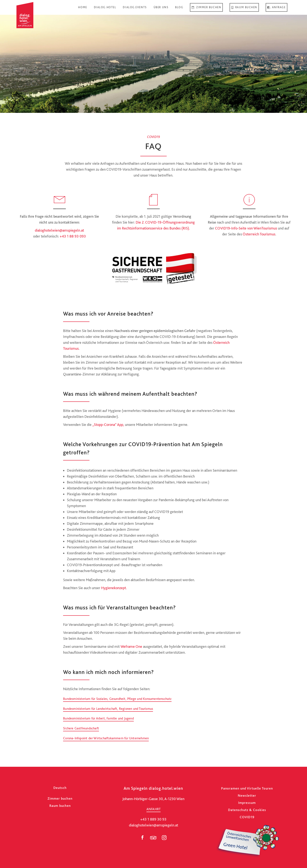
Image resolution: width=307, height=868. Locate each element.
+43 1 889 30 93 (153, 819)
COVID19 (247, 817)
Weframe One (131, 646)
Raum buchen (60, 806)
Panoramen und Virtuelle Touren (247, 788)
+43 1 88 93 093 (73, 236)
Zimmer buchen (60, 798)
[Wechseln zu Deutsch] (60, 788)
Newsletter (247, 796)
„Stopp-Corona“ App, (108, 425)
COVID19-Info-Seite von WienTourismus (246, 228)
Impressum (247, 803)
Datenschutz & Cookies (247, 810)
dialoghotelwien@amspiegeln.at (59, 230)
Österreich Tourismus (259, 234)
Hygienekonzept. (114, 588)
